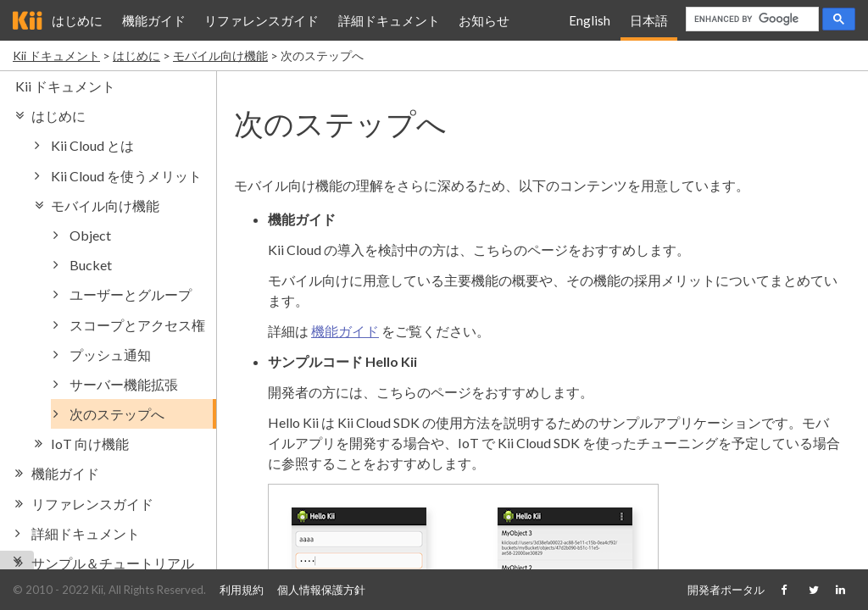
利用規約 (242, 590)
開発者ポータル (726, 590)
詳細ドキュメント (389, 20)
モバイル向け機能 (220, 55)
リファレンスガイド (262, 20)
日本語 (649, 20)
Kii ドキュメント (56, 55)
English (590, 20)
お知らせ (484, 20)
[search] (751, 19)
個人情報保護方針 (321, 590)
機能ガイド (154, 20)
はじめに (77, 20)
